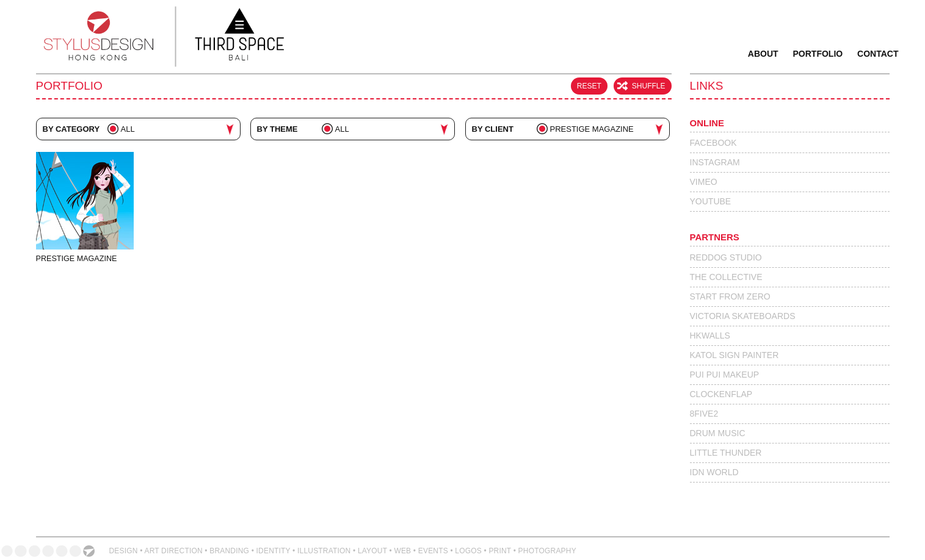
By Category (71, 129)
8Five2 (704, 414)
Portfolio (818, 54)
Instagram (715, 162)
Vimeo (704, 182)
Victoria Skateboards (743, 316)
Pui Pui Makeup (725, 375)
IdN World (714, 472)
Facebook (713, 143)
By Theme (277, 129)
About (763, 54)
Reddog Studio (726, 257)
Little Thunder (726, 453)
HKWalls (710, 336)
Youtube (711, 201)
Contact (878, 54)
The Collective (726, 277)
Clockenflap (721, 394)
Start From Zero (730, 296)
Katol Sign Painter (735, 355)
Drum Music (718, 433)
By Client (493, 129)
